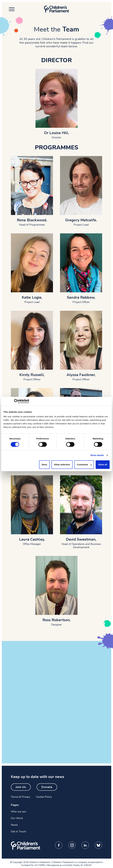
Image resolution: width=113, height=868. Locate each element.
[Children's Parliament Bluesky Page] (98, 845)
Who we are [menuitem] (18, 812)
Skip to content (22, 6)
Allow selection (62, 465)
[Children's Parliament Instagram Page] (72, 845)
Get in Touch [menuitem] (18, 831)
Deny (44, 465)
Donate (47, 787)
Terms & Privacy (21, 797)
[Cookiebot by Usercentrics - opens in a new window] (16, 401)
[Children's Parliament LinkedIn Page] (85, 845)
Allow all (103, 465)
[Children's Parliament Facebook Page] (59, 845)
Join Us (21, 787)
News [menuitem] (14, 825)
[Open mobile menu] (11, 9)
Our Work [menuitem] (17, 818)
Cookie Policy (44, 797)
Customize (84, 465)
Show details (97, 455)
